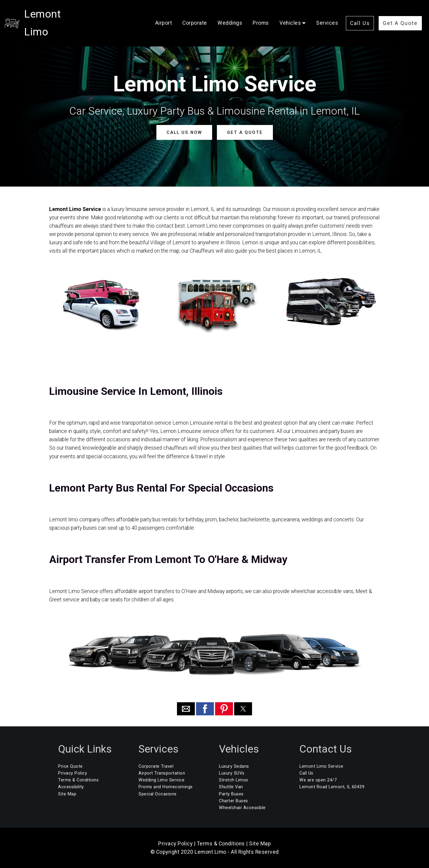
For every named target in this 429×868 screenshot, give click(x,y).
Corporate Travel (156, 766)
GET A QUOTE (244, 132)
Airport (164, 14)
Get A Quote (400, 14)
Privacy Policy (73, 773)
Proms (261, 14)
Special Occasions (158, 794)
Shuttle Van (231, 787)
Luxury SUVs (232, 773)
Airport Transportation (162, 773)
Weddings (230, 14)
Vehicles (290, 14)
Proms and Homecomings (166, 787)
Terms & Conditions (78, 780)
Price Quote (70, 766)
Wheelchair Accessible (242, 807)
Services (327, 14)
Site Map (67, 794)
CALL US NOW (184, 132)
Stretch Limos (234, 780)
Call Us (360, 14)
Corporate (195, 14)
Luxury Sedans (234, 766)
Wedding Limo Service (161, 780)
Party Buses (231, 794)
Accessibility (71, 787)
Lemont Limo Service (321, 766)
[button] (186, 709)
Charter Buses (234, 801)
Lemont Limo (56, 14)
